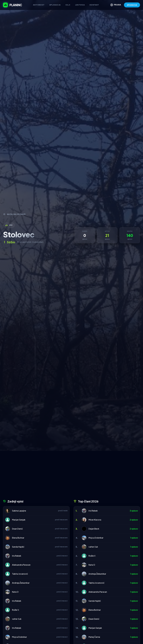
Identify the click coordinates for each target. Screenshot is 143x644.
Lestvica (80, 5)
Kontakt (94, 5)
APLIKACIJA (132, 5)
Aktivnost (39, 5)
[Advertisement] (71, 476)
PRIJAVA (116, 5)
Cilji (68, 5)
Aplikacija (55, 5)
